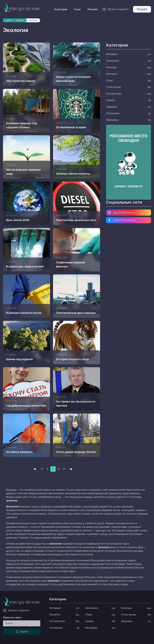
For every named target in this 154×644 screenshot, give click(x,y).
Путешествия (64, 621)
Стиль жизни (136, 615)
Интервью (64, 608)
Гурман (100, 621)
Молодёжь (100, 628)
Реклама (93, 9)
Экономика (100, 608)
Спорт (100, 615)
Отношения (64, 628)
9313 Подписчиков (121, 213)
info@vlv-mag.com (16, 610)
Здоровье (136, 621)
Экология (64, 615)
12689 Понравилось (122, 220)
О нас (77, 9)
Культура (136, 608)
